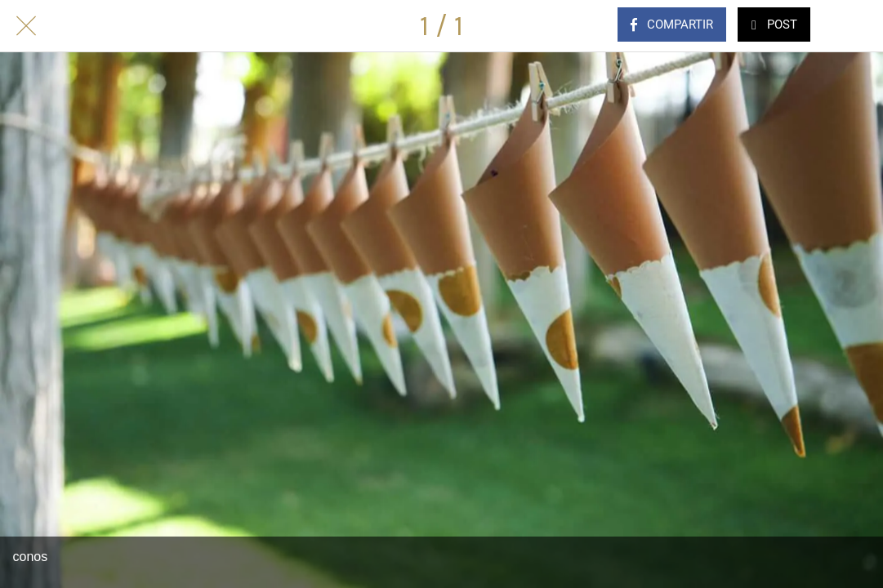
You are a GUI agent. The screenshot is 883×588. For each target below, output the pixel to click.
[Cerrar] (26, 26)
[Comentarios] (857, 26)
